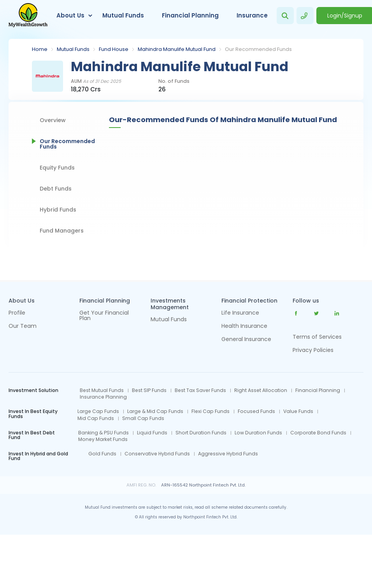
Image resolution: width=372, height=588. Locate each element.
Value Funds (298, 411)
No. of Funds (174, 81)
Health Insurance (244, 326)
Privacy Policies (313, 350)
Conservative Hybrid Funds (157, 454)
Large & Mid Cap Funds (155, 411)
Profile (17, 313)
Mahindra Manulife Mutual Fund (177, 49)
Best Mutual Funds (102, 390)
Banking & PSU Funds (104, 433)
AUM (96, 81)
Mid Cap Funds (96, 418)
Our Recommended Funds (67, 144)
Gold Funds (102, 454)
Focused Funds (256, 411)
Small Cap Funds (143, 418)
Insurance (252, 15)
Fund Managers (62, 231)
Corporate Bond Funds (318, 433)
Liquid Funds (152, 433)
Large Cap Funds (98, 411)
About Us (70, 15)
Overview (53, 120)
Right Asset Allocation (261, 390)
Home (40, 49)
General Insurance (246, 340)
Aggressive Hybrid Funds (228, 454)
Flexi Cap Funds (211, 411)
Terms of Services (317, 337)
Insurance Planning (103, 397)
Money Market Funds (103, 439)
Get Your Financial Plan (104, 316)
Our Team (23, 326)
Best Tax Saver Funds (200, 390)
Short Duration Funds (201, 433)
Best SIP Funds (149, 390)
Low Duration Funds (258, 433)
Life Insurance (240, 313)
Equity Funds (57, 168)
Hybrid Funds (58, 210)
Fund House (114, 49)
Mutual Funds (123, 15)
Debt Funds (56, 189)
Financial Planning (190, 15)
